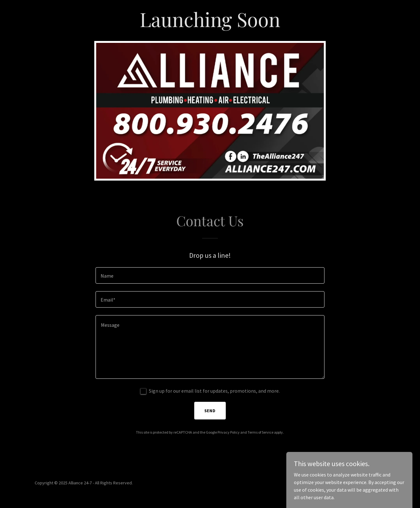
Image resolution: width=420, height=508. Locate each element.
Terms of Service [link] (260, 432)
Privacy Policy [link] (229, 432)
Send (210, 411)
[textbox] (210, 275)
